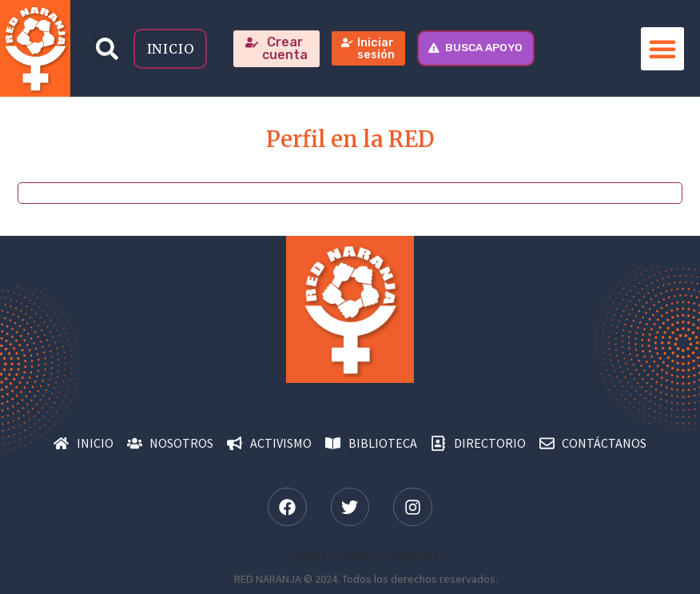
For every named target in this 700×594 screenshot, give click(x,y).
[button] (107, 48)
